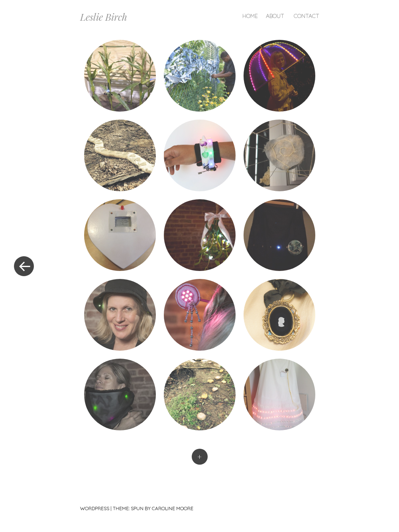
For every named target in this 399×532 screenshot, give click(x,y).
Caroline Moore (173, 508)
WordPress (95, 508)
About (275, 16)
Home (250, 16)
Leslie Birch (104, 17)
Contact (307, 16)
